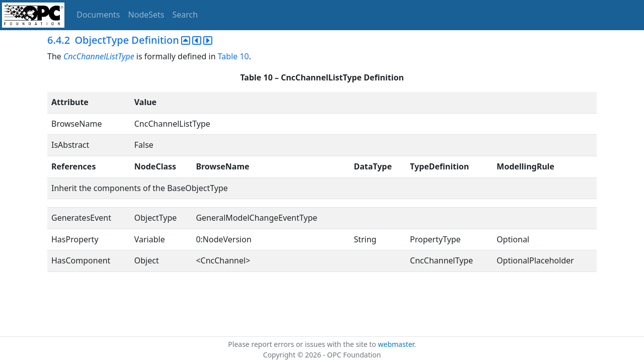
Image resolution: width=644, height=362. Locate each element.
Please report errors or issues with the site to (303, 344)
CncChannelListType (99, 56)
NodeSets (146, 15)
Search (185, 15)
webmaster (396, 344)
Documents (98, 15)
